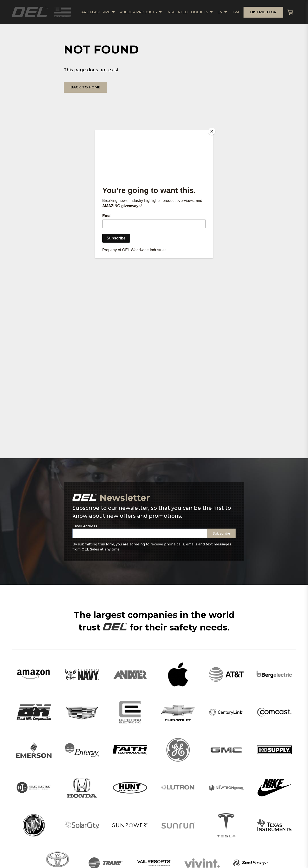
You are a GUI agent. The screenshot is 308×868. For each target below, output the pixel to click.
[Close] (212, 131)
